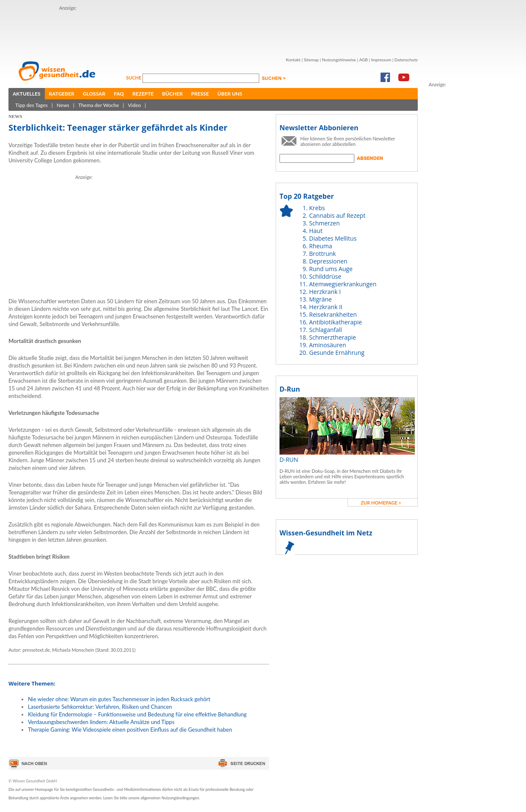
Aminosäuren (328, 345)
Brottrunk (322, 254)
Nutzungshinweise (339, 60)
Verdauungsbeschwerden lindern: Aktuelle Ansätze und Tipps (101, 722)
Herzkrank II (326, 307)
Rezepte (143, 94)
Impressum (381, 60)
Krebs (317, 208)
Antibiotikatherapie (336, 322)
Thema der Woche (99, 105)
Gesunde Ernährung (337, 353)
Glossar (94, 94)
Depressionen (328, 261)
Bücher (172, 94)
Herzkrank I (325, 292)
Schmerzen (325, 223)
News (63, 105)
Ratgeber (62, 94)
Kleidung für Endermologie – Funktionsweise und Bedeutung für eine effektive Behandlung (137, 714)
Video (134, 105)
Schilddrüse (325, 276)
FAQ (119, 94)
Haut (316, 231)
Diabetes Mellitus (333, 238)
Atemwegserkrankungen (343, 284)
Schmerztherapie (333, 337)
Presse (200, 94)
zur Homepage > (381, 503)
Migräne (321, 299)
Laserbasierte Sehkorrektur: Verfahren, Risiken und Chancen (100, 707)
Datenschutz (406, 60)
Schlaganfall (326, 330)
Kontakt (293, 60)
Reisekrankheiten (333, 314)
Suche (134, 78)
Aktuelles (27, 94)
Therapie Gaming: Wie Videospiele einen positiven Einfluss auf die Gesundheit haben (130, 730)
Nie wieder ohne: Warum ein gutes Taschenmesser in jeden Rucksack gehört (119, 699)
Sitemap (311, 60)
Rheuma (321, 246)
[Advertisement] (463, 215)
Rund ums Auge (331, 269)
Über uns (230, 94)
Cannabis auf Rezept (337, 215)
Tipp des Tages (32, 105)
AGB (363, 60)
